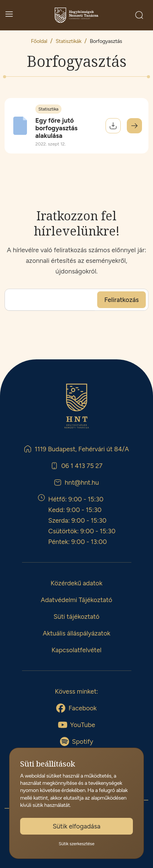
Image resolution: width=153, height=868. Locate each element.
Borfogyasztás (106, 41)
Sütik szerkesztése (77, 844)
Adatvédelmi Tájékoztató (76, 600)
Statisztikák (69, 41)
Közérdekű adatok (76, 583)
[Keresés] (139, 15)
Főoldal (39, 41)
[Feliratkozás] (121, 300)
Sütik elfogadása (77, 826)
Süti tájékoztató (76, 617)
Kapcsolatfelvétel (76, 650)
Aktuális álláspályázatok (76, 633)
